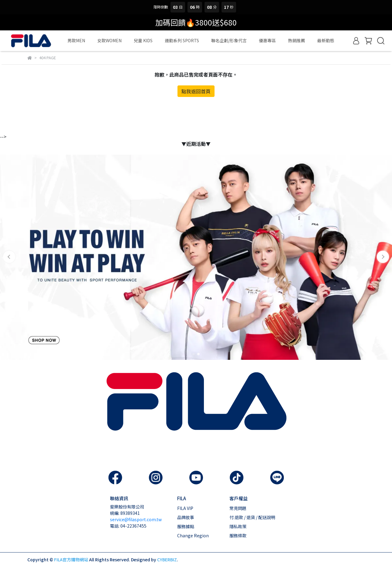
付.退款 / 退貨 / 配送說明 (252, 517)
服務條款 (238, 535)
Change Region (193, 535)
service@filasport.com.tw (136, 519)
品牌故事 (186, 517)
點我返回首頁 (196, 91)
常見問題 (238, 508)
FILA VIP (185, 508)
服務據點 (186, 526)
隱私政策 (238, 526)
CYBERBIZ (167, 560)
